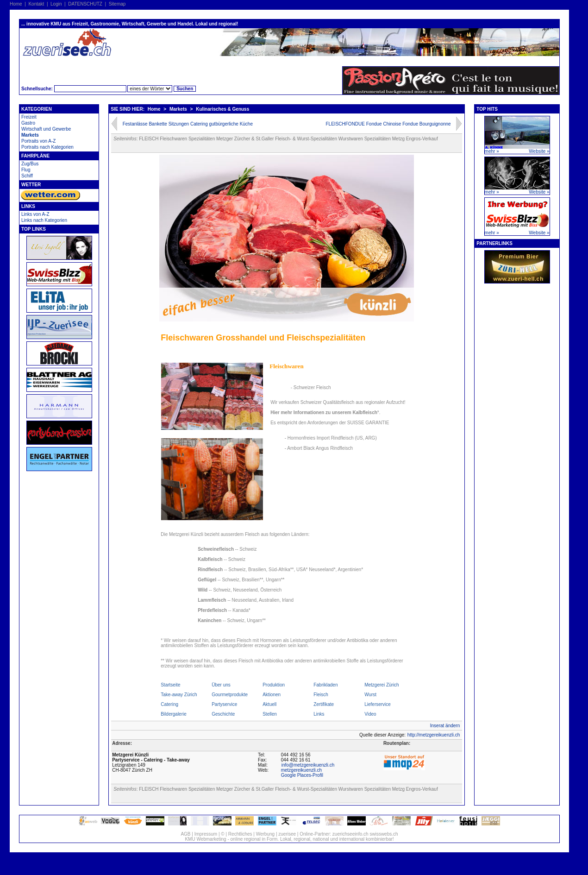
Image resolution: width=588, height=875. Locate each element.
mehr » (492, 151)
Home (16, 4)
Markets (30, 135)
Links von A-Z (35, 214)
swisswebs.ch (384, 834)
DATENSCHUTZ (85, 4)
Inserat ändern (445, 726)
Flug (26, 170)
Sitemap (117, 4)
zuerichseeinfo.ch (350, 834)
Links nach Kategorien (44, 220)
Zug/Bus (30, 164)
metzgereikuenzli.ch (301, 770)
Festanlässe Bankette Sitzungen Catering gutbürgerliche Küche (188, 124)
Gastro (28, 123)
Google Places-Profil (302, 775)
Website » (539, 151)
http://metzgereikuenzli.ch (434, 735)
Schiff (27, 176)
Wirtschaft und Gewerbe (46, 129)
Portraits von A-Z (38, 141)
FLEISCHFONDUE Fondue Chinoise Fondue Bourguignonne (388, 124)
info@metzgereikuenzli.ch (308, 765)
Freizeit (29, 117)
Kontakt (36, 4)
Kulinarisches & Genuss (222, 109)
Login (56, 4)
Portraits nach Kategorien (47, 147)
